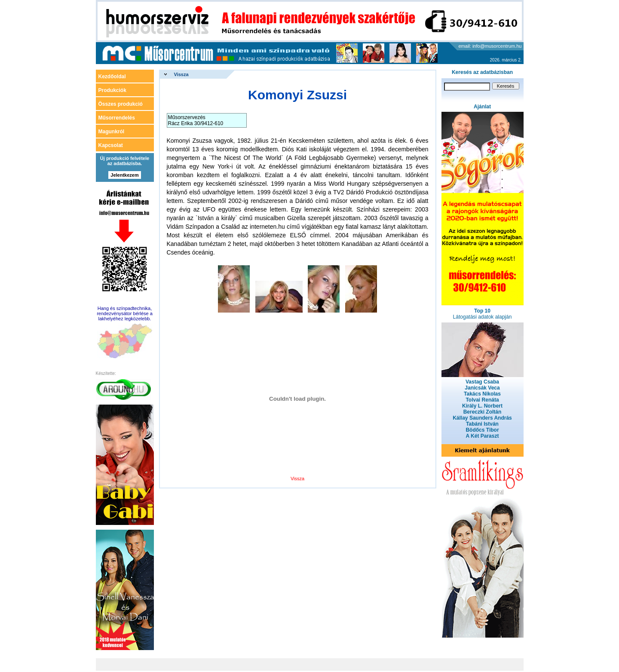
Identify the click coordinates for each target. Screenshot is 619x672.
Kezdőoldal (112, 77)
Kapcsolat (111, 145)
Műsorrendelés (117, 118)
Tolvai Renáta (482, 400)
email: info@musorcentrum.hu (490, 46)
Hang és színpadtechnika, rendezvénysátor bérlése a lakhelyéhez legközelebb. (125, 313)
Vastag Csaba (482, 382)
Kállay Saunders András (482, 418)
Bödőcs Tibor (482, 430)
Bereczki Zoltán (483, 412)
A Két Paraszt (483, 436)
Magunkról (112, 132)
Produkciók (112, 90)
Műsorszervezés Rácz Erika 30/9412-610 (196, 120)
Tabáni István (482, 424)
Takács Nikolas (482, 394)
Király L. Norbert (482, 406)
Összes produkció (121, 104)
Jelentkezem (124, 175)
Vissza (181, 74)
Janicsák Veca (482, 388)
